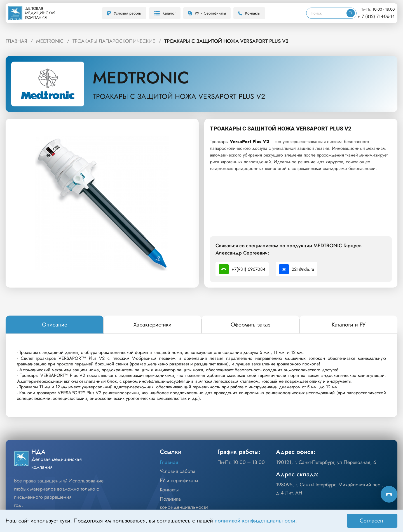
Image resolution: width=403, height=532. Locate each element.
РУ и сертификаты (179, 480)
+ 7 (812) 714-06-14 (376, 16)
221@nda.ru (297, 269)
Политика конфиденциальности (184, 503)
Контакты (249, 13)
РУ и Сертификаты (207, 13)
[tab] (55, 325)
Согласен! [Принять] (372, 521)
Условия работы (124, 13)
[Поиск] (326, 13)
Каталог (165, 13)
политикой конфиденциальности (255, 521)
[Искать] (351, 13)
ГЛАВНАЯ (16, 41)
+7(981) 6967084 (242, 269)
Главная (169, 462)
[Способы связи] (389, 494)
